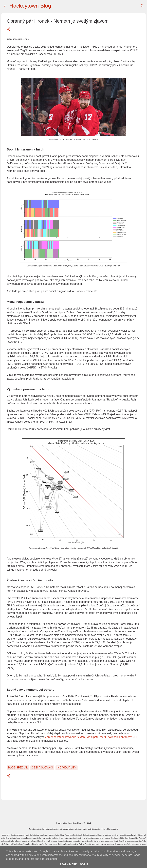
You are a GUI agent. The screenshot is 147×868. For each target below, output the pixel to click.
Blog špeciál (18, 768)
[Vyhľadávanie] (142, 6)
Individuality (67, 768)
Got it (84, 864)
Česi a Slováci (42, 768)
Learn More (68, 864)
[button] (9, 29)
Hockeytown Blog (30, 6)
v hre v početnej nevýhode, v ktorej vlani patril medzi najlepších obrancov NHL (91, 737)
